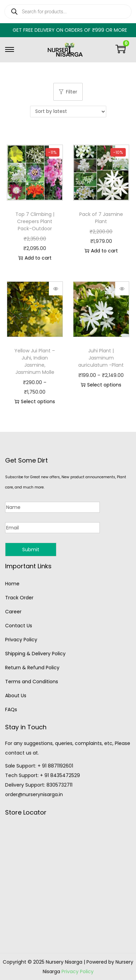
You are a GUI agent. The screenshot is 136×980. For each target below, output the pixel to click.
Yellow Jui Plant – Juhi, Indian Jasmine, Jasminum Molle (35, 361)
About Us (16, 696)
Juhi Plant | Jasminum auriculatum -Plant (101, 358)
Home (12, 584)
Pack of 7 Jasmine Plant (101, 218)
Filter (68, 92)
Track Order (19, 598)
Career (13, 612)
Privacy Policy (21, 640)
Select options (35, 401)
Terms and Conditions (32, 682)
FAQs (11, 710)
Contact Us (19, 626)
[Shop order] (68, 112)
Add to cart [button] (35, 258)
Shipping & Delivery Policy (35, 654)
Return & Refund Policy (32, 668)
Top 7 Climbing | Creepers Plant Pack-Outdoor (35, 221)
